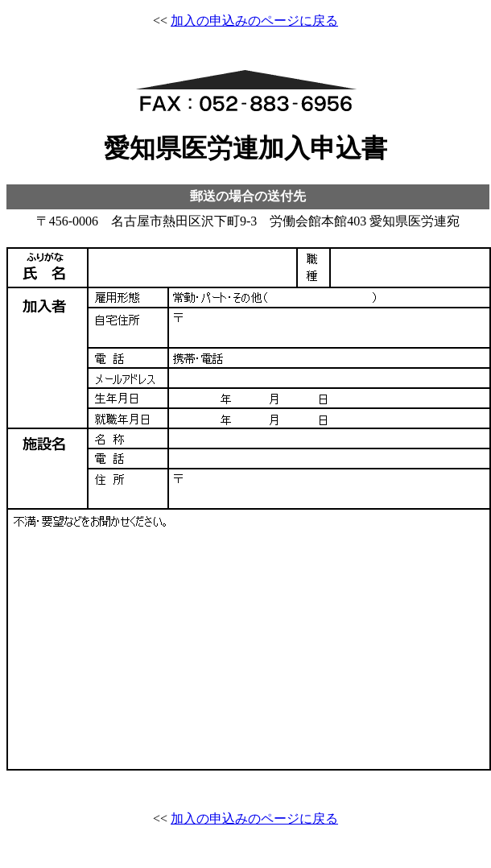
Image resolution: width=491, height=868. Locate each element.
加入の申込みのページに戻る (254, 21)
